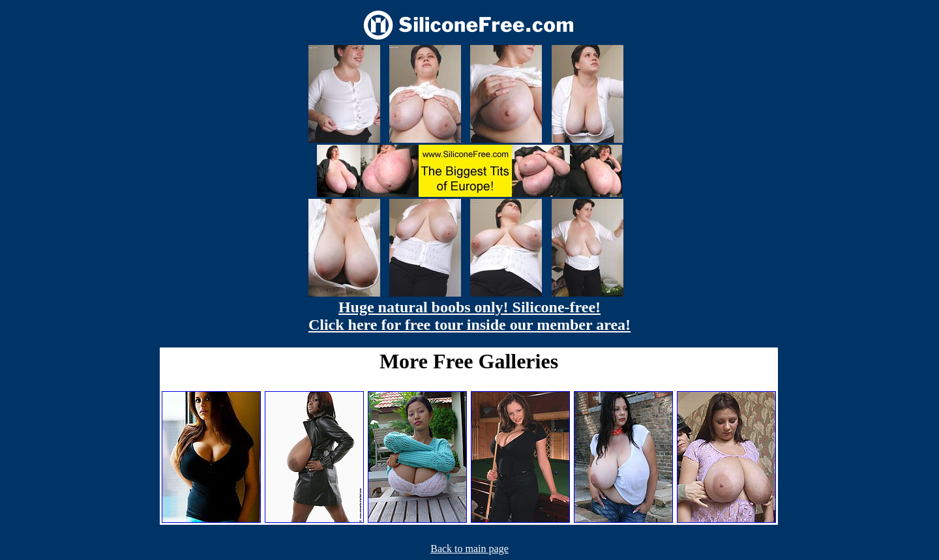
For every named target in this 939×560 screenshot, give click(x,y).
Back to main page (469, 549)
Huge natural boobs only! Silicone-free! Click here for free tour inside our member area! (469, 316)
